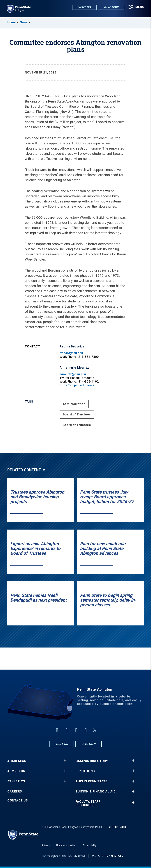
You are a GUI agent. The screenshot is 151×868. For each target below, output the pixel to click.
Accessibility (89, 845)
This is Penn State (92, 781)
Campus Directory (92, 761)
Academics (17, 761)
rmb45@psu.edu (71, 353)
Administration (74, 404)
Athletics (16, 781)
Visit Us (84, 7)
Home (11, 22)
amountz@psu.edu (73, 374)
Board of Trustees (77, 414)
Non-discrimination (66, 845)
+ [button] (65, 761)
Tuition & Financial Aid (96, 791)
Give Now (111, 7)
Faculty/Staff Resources (88, 803)
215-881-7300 (117, 827)
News (24, 22)
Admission (16, 771)
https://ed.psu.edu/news (77, 385)
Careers (15, 791)
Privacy (46, 845)
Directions (85, 771)
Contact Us (18, 800)
